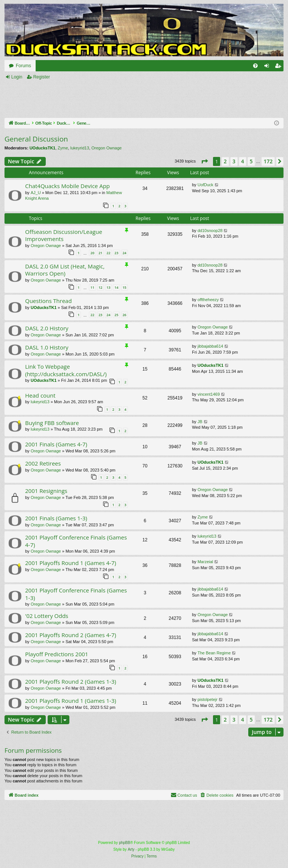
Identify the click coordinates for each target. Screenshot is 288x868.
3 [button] (234, 161)
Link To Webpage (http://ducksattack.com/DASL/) (66, 370)
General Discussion (36, 139)
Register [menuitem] (280, 67)
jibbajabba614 (211, 346)
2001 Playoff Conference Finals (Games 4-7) (76, 541)
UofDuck (205, 185)
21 (100, 253)
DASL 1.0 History (47, 347)
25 (116, 315)
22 (108, 253)
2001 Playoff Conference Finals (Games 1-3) (76, 594)
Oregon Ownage (107, 148)
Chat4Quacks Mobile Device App (67, 186)
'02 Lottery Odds (47, 616)
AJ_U (36, 193)
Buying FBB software (52, 423)
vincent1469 (209, 394)
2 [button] (225, 161)
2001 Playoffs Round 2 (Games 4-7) (71, 635)
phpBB (124, 843)
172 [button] (268, 161)
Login (17, 77)
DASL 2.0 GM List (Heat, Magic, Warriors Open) (65, 270)
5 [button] (251, 161)
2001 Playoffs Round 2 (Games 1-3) (71, 681)
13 (108, 287)
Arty (131, 849)
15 (124, 287)
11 (92, 287)
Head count (40, 395)
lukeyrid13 (79, 148)
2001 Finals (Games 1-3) (56, 518)
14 (116, 287)
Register (41, 77)
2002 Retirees (43, 463)
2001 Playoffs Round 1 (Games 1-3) (71, 701)
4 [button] (243, 161)
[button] (204, 161)
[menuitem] (255, 66)
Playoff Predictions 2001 (57, 654)
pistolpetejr (208, 699)
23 (116, 253)
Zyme (63, 148)
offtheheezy (208, 300)
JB (200, 422)
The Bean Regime (214, 653)
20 (92, 253)
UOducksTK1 (43, 148)
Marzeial (205, 562)
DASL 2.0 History (47, 328)
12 (100, 287)
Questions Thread (48, 301)
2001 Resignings (46, 491)
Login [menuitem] (268, 67)
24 (124, 253)
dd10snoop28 (210, 231)
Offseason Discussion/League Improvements (64, 235)
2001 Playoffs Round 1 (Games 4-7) (71, 563)
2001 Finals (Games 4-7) (56, 444)
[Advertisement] (136, 99)
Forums (23, 66)
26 (124, 315)
